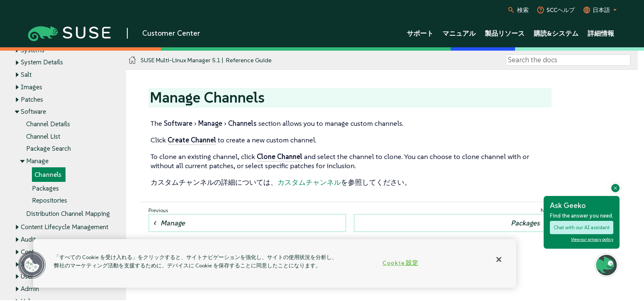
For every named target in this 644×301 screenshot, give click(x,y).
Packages (45, 188)
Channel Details (48, 124)
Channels (48, 175)
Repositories (50, 201)
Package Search (49, 149)
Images (32, 87)
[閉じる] (499, 259)
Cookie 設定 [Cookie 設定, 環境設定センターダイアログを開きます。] (400, 263)
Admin (30, 289)
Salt (26, 75)
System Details (42, 62)
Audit (28, 239)
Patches (32, 99)
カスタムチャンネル (309, 182)
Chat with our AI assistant (582, 227)
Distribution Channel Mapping (68, 214)
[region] (275, 263)
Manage (37, 161)
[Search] (568, 60)
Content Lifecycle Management (64, 227)
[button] (32, 265)
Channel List (43, 136)
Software (33, 112)
